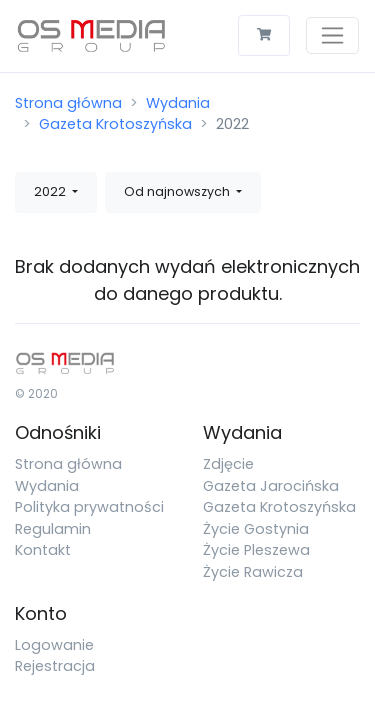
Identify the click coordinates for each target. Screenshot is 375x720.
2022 (51, 191)
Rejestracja (55, 666)
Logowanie (54, 645)
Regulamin (53, 529)
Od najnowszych (178, 191)
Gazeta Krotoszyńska (115, 124)
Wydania (178, 103)
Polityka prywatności (89, 507)
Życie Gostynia (256, 529)
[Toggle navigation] (332, 35)
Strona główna (68, 103)
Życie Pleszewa (256, 550)
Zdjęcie (228, 464)
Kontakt (43, 550)
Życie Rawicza (253, 572)
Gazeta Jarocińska (271, 486)
